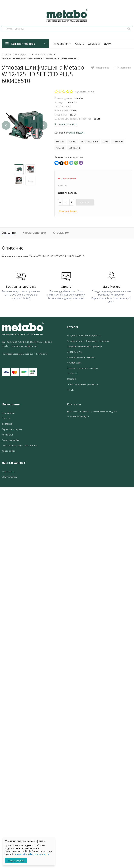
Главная (6, 55)
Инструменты (23, 55)
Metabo (60, 142)
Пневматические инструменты (84, 345)
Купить (85, 202)
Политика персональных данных (18, 352)
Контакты (7, 433)
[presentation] (6, 130)
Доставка (94, 44)
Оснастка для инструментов (83, 383)
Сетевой (118, 142)
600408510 (74, 148)
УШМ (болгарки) (90, 142)
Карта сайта (42, 352)
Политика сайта (11, 438)
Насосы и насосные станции (83, 366)
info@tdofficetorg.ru (79, 415)
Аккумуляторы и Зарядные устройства (89, 339)
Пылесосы (73, 372)
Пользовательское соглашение (19, 444)
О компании (63, 44)
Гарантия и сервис (12, 427)
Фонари (71, 377)
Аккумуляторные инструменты (84, 334)
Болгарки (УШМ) (44, 55)
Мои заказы (8, 470)
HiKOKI (71, 388)
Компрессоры (75, 361)
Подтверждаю (16, 860)
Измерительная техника (81, 355)
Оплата (80, 44)
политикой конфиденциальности (31, 854)
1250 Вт (60, 148)
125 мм (73, 142)
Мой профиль (9, 475)
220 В (106, 142)
